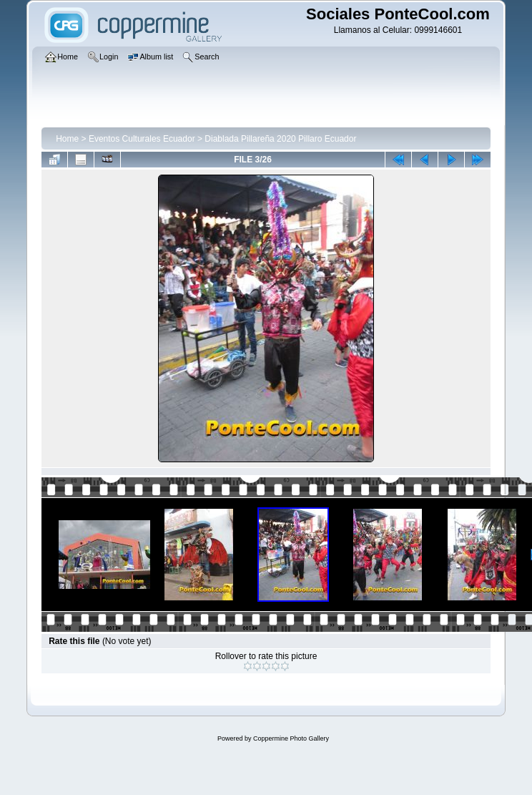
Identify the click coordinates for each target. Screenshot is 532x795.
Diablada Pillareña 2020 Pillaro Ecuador (280, 139)
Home (67, 139)
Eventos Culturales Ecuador (142, 139)
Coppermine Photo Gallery (291, 738)
